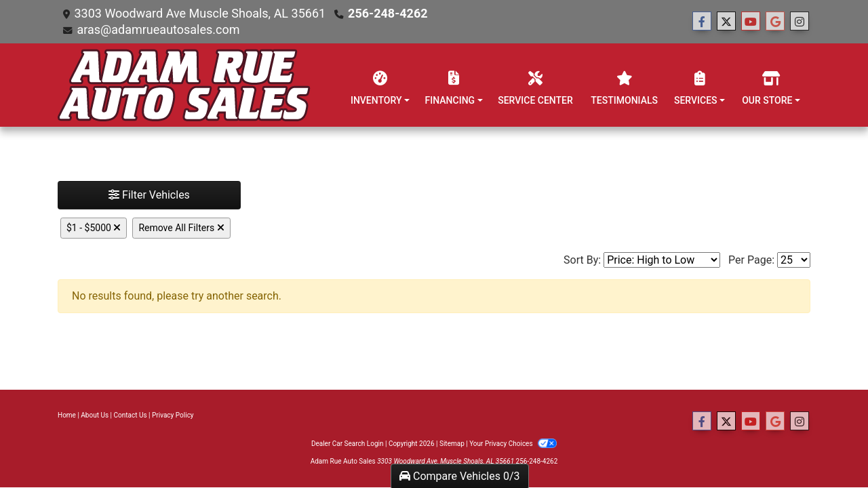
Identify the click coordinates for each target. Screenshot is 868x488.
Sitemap (452, 444)
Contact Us (131, 415)
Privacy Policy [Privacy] (173, 415)
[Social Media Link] (800, 22)
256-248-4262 (388, 13)
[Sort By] (662, 260)
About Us (95, 415)
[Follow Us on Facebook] (702, 22)
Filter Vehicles (149, 195)
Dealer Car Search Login (348, 444)
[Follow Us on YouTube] (751, 22)
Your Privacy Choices (513, 444)
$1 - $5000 (94, 228)
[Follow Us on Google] (775, 22)
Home (67, 415)
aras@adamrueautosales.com (158, 29)
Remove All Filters (181, 228)
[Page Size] (794, 260)
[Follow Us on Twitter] (726, 22)
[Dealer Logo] (184, 85)
